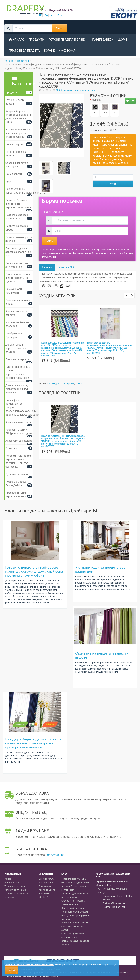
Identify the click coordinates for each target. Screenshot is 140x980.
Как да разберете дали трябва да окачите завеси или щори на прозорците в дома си (33, 743)
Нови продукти (14, 144)
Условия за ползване (15, 886)
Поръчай (49, 241)
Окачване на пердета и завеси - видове (102, 655)
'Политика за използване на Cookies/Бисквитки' (29, 964)
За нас (8, 879)
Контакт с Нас (46, 883)
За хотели (11, 448)
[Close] (115, 965)
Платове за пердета (24, 51)
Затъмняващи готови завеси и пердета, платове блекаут (18, 133)
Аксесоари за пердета (19, 441)
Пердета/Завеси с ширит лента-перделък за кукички (18, 204)
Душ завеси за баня (17, 474)
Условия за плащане (15, 890)
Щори (122, 40)
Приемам (11, 970)
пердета (70, 383)
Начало (17, 40)
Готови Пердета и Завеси (68, 40)
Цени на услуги (46, 879)
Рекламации (45, 886)
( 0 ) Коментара (64, 90)
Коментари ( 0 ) (66, 267)
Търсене (60, 28)
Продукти (37, 40)
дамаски (61, 383)
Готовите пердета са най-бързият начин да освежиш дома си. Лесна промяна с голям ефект (34, 571)
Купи (113, 184)
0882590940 (55, 855)
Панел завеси (103, 40)
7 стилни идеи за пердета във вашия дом (100, 569)
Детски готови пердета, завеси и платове (16, 348)
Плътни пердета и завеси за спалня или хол (18, 252)
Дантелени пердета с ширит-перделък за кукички (18, 278)
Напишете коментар (84, 90)
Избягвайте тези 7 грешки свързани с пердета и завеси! (75, 926)
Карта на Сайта (47, 890)
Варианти (96, 100)
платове (51, 383)
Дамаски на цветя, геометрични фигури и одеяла (18, 389)
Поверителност (12, 883)
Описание (47, 267)
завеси (79, 383)
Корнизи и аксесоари (61, 51)
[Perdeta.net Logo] (25, 10)
